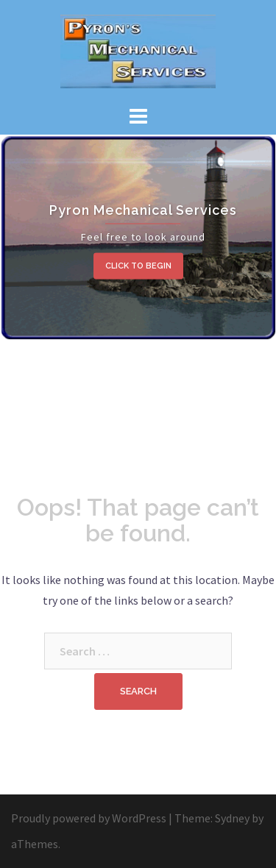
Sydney (232, 818)
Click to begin (138, 266)
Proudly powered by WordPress (89, 818)
